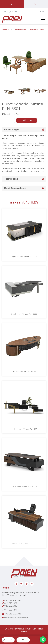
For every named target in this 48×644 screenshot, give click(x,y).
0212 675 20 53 (11, 606)
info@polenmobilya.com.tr (16, 618)
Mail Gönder (23, 640)
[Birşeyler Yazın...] (20, 12)
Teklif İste (27, 120)
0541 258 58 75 (11, 610)
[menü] (44, 20)
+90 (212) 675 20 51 (13, 601)
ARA (42, 12)
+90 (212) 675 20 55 (13, 614)
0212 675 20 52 (11, 603)
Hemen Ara (8, 640)
